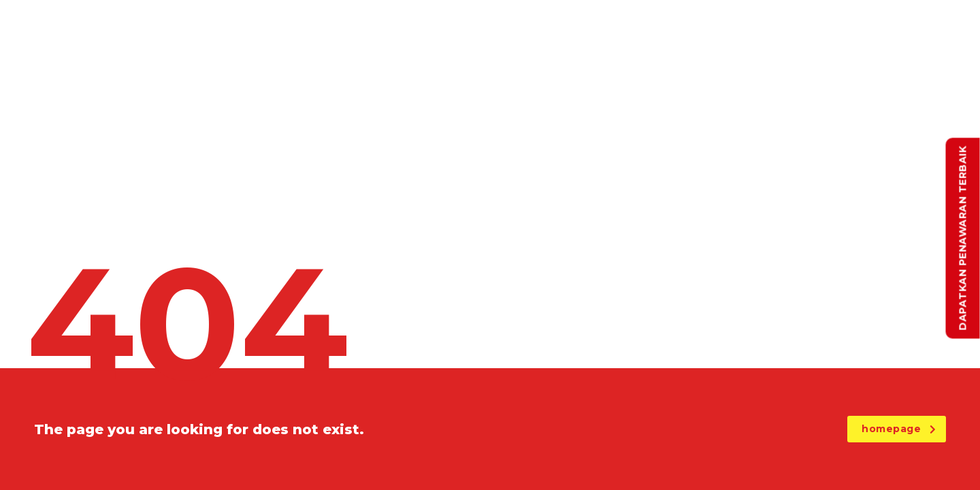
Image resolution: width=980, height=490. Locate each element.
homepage (899, 429)
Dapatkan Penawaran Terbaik (963, 239)
